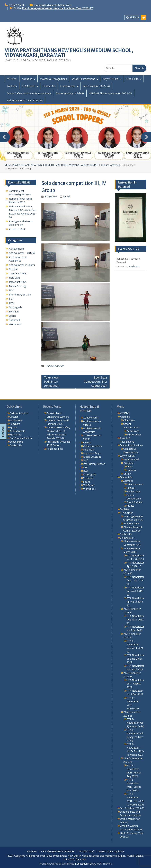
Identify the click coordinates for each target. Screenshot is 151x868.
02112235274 (16, 5)
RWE (12, 303)
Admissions (133, 431)
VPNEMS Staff (131, 459)
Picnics (130, 506)
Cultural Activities (55, 366)
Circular (13, 269)
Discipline (128, 463)
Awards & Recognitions (53, 79)
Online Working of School (70, 93)
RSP (11, 299)
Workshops (15, 324)
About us (27, 79)
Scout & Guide (135, 502)
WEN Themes (104, 864)
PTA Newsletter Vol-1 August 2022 (135, 684)
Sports (13, 316)
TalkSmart (15, 320)
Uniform (131, 470)
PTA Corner (28, 86)
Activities (128, 481)
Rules (130, 467)
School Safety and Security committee (29, 93)
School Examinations (83, 79)
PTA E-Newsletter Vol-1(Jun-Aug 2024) (135, 723)
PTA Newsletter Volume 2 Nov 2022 (135, 659)
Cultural (131, 488)
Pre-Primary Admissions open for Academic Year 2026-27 (57, 8)
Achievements (17, 249)
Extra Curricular (135, 484)
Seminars (14, 312)
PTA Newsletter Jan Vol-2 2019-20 (135, 591)
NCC (11, 290)
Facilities (12, 86)
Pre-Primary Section (20, 295)
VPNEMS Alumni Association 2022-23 (110, 93)
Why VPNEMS (111, 79)
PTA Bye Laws (131, 523)
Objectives (129, 420)
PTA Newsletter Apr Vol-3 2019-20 (135, 602)
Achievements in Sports (22, 265)
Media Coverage (18, 286)
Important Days (18, 282)
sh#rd (66, 196)
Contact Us (49, 86)
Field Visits (15, 278)
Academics (134, 266)
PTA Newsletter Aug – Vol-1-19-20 (135, 580)
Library (127, 474)
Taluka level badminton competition (52, 382)
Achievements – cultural (22, 253)
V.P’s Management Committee (58, 851)
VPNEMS (12, 79)
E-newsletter (68, 86)
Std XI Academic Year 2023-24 (25, 100)
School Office (134, 435)
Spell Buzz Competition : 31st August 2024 (95, 382)
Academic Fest (17, 229)
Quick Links (133, 17)
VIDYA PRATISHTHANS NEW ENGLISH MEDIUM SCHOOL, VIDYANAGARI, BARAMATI (69, 53)
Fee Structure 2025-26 (96, 86)
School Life (132, 79)
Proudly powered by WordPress (57, 864)
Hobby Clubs (134, 491)
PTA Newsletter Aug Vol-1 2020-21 (135, 620)
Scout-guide (16, 307)
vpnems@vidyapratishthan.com (52, 5)
